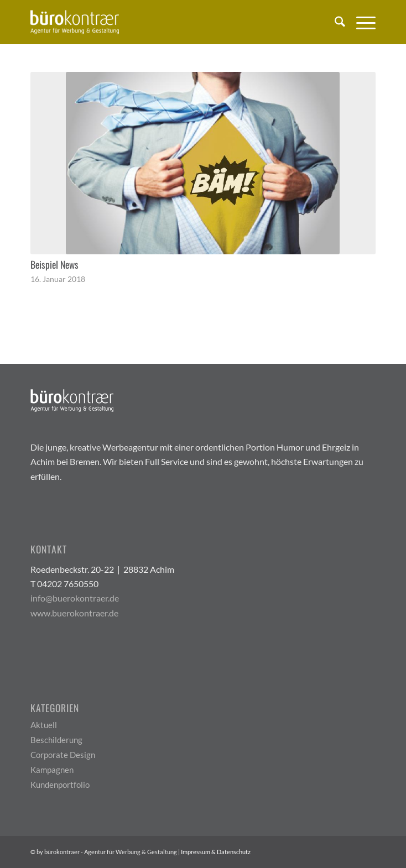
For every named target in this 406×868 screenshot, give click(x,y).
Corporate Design (63, 755)
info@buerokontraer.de (75, 598)
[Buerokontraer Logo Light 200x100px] (168, 22)
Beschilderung (56, 740)
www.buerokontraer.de (74, 613)
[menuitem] (334, 22)
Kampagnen (52, 770)
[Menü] (360, 22)
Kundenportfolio (60, 785)
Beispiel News (54, 264)
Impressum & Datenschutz (216, 852)
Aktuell (44, 725)
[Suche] (334, 22)
